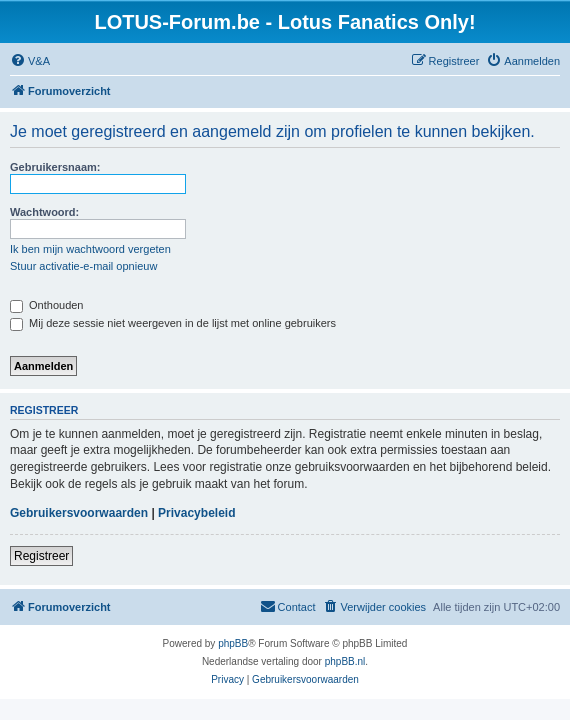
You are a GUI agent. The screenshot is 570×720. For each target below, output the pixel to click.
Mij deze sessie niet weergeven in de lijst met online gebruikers (173, 323)
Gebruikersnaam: (55, 167)
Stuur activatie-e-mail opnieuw (83, 266)
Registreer (41, 556)
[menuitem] (30, 61)
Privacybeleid (196, 513)
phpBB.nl (345, 661)
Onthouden (47, 305)
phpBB (233, 643)
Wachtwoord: (44, 212)
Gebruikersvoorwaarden (79, 513)
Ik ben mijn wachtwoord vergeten (90, 249)
